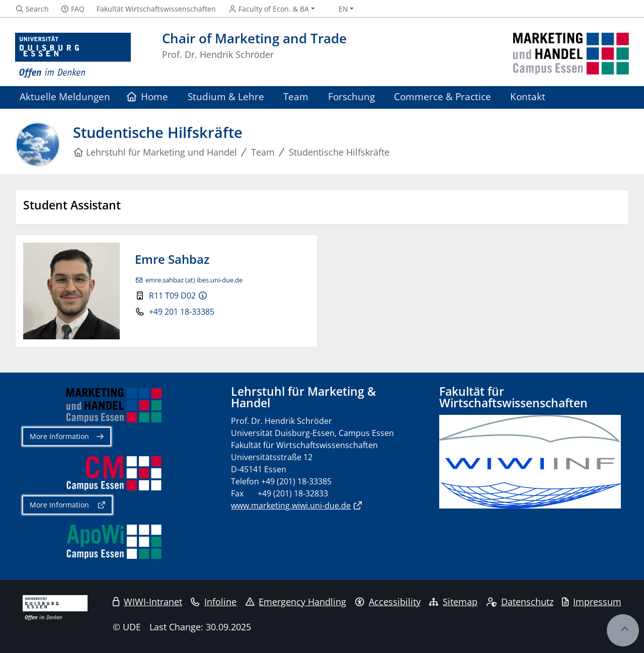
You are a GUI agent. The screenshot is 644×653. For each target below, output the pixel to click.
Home (148, 96)
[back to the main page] (571, 56)
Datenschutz (520, 602)
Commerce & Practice (442, 96)
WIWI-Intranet (147, 602)
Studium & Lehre (226, 96)
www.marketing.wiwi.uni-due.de (291, 505)
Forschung (351, 96)
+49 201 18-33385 (182, 312)
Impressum (592, 602)
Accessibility (388, 602)
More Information (59, 436)
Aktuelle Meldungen (65, 96)
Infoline (214, 602)
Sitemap (453, 602)
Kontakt (528, 96)
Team (296, 96)
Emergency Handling (296, 602)
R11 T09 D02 (172, 296)
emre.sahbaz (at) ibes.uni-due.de (194, 280)
